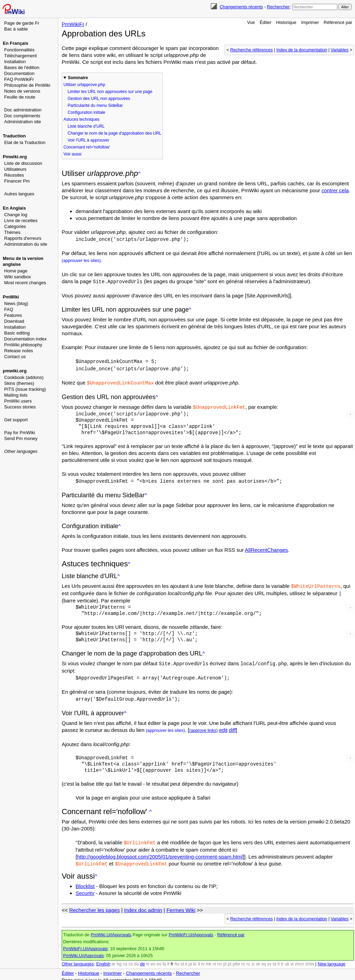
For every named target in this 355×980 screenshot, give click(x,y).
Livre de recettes (21, 221)
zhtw (310, 959)
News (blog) (16, 303)
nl (214, 959)
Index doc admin (143, 905)
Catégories (15, 226)
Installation (15, 62)
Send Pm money (21, 438)
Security (85, 888)
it (186, 959)
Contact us (15, 357)
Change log (16, 215)
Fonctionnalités (19, 50)
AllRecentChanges (266, 547)
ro (243, 959)
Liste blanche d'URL (86, 126)
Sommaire (78, 78)
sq (264, 959)
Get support (16, 420)
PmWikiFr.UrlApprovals (191, 930)
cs (131, 959)
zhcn (299, 959)
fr (172, 959)
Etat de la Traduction (25, 142)
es (159, 959)
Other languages (21, 451)
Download (14, 321)
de (142, 959)
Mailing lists (16, 395)
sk (258, 959)
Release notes (19, 351)
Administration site (23, 122)
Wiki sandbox (18, 277)
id (182, 959)
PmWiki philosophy (23, 345)
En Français (16, 43)
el (148, 959)
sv (269, 959)
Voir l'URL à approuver (88, 140)
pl (225, 959)
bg (119, 959)
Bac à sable (16, 29)
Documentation (19, 73)
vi (292, 959)
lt (199, 959)
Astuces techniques (81, 119)
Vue (251, 22)
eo (153, 959)
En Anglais (14, 208)
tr (282, 959)
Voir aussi (72, 154)
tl (278, 959)
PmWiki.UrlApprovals (111, 930)
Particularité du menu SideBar (95, 105)
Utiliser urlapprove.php (84, 85)
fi (168, 959)
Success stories (20, 407)
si (253, 959)
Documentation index (25, 339)
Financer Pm (17, 181)
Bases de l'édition (22, 67)
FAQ (9, 309)
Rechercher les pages (95, 905)
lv (203, 959)
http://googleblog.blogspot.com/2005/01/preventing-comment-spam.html (160, 852)
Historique (287, 22)
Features (13, 315)
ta (274, 959)
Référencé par (338, 22)
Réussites (14, 175)
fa (164, 959)
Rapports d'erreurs (23, 238)
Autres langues (19, 194)
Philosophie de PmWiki (27, 85)
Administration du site (26, 244)
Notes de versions (22, 91)
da (137, 959)
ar (114, 959)
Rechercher (278, 7)
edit (223, 726)
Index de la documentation (302, 50)
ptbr (236, 959)
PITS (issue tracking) (25, 389)
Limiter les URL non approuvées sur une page (110, 92)
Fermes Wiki (181, 905)
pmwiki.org (15, 371)
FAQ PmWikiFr (19, 79)
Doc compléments (22, 116)
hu (177, 959)
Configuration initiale (86, 112)
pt (230, 959)
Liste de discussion (23, 163)
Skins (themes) (19, 383)
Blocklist (85, 881)
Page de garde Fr (22, 23)
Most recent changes (25, 283)
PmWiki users (18, 401)
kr (195, 959)
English (103, 959)
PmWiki (11, 297)
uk (287, 959)
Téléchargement (20, 56)
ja (190, 959)
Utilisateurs (15, 169)
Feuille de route (20, 97)
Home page (16, 271)
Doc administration (23, 110)
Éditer (266, 22)
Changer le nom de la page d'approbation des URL (114, 133)
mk (209, 959)
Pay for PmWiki (20, 433)
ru (248, 959)
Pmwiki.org (15, 157)
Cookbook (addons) (24, 377)
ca (125, 959)
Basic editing (17, 333)
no (220, 959)
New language (331, 959)
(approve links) (204, 726)
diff (232, 726)
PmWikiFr (73, 24)
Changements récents (241, 7)
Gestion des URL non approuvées (99, 99)
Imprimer (310, 22)
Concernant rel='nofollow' (87, 147)
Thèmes (12, 232)
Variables (340, 50)
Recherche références (252, 50)
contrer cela (335, 190)
